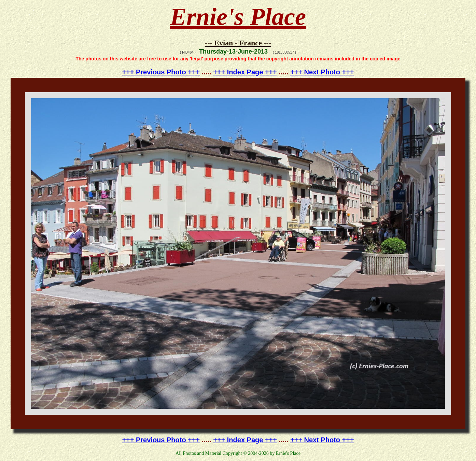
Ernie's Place (238, 17)
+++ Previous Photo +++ (161, 72)
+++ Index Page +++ (245, 72)
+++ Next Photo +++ (322, 72)
